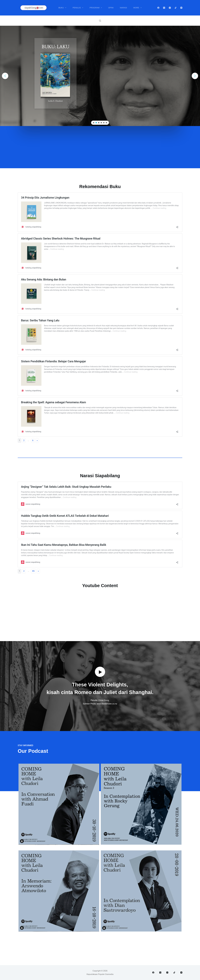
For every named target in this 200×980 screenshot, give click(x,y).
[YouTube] (181, 8)
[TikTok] (176, 8)
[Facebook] (158, 8)
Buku (63, 8)
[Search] (100, 21)
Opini (111, 8)
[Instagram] (170, 8)
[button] (5, 76)
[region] (100, 76)
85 (33, 571)
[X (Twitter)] (164, 8)
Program (96, 8)
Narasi (123, 8)
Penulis (78, 8)
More (138, 8)
